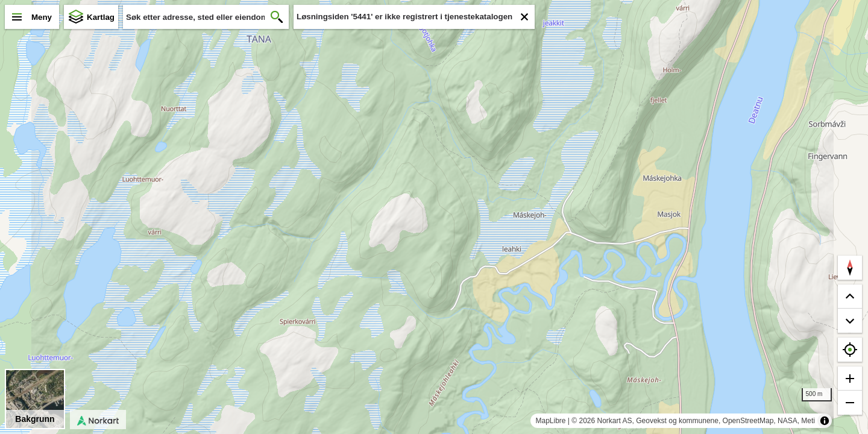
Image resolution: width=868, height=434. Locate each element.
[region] (434, 217)
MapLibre (550, 421)
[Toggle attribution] (825, 421)
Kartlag (101, 17)
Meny (42, 17)
